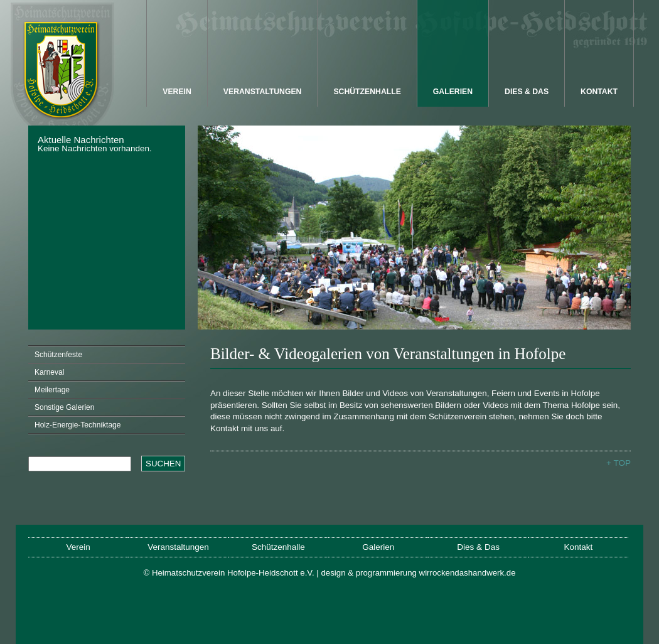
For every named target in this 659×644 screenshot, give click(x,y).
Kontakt (599, 92)
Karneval (49, 372)
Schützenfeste (58, 355)
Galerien (453, 92)
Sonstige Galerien (64, 407)
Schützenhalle (367, 92)
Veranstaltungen (263, 92)
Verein (177, 92)
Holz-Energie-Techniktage (78, 425)
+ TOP (619, 463)
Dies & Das (527, 92)
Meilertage (52, 390)
